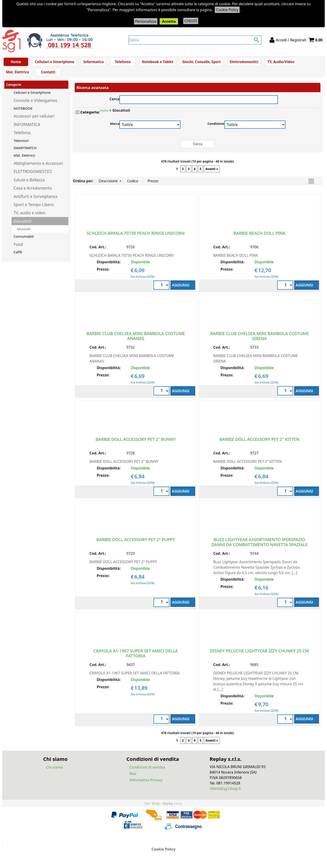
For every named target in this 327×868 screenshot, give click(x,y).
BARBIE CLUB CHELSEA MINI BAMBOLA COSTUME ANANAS (136, 338)
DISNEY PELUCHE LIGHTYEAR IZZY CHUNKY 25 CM (259, 653)
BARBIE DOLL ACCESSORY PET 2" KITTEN (260, 442)
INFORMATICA (27, 127)
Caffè (18, 255)
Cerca (115, 101)
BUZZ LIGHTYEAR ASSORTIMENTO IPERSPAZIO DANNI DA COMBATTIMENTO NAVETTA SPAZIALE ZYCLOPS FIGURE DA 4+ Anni (260, 547)
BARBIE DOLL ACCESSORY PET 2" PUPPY (136, 542)
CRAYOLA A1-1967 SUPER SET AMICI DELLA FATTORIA (136, 656)
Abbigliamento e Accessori (38, 166)
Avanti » (212, 171)
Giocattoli (23, 224)
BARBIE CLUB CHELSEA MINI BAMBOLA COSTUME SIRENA (260, 338)
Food (18, 247)
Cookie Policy (227, 10)
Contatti (48, 74)
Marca (115, 126)
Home (16, 62)
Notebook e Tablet (157, 62)
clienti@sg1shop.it (225, 791)
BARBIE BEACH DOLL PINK (259, 235)
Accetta (169, 21)
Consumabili (24, 239)
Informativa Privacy (146, 782)
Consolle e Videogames (35, 103)
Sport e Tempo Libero (34, 207)
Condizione (216, 126)
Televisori (21, 143)
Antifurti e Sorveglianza (35, 199)
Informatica (93, 62)
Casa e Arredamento (33, 191)
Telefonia (122, 62)
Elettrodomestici (242, 62)
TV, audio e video (29, 215)
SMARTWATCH (25, 150)
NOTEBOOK (23, 111)
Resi (133, 776)
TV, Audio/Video (279, 62)
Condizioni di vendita (147, 770)
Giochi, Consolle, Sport (200, 62)
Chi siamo (54, 770)
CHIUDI (191, 21)
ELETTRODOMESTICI (33, 174)
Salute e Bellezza (29, 182)
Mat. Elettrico (17, 74)
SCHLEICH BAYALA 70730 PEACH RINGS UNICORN (136, 235)
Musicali (24, 232)
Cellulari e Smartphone (55, 62)
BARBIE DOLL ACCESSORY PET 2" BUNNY (136, 442)
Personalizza (146, 21)
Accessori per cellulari (34, 119)
